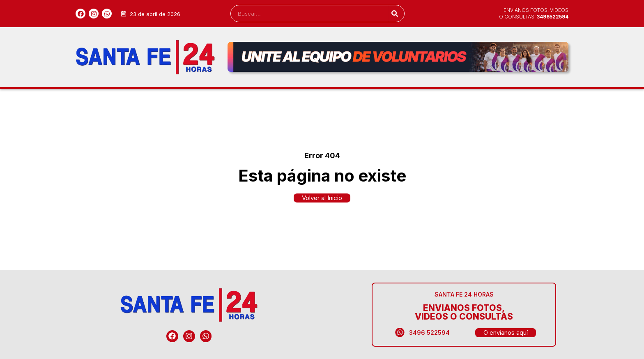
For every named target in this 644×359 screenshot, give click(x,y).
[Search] (394, 14)
